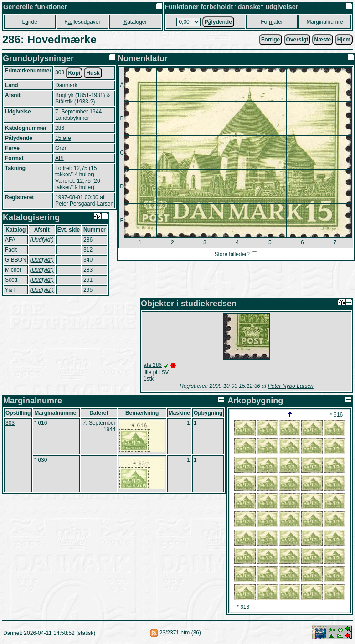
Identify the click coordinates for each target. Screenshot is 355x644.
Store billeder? (232, 254)
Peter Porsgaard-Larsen (84, 204)
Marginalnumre (325, 22)
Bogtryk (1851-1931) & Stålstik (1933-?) (83, 98)
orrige (270, 40)
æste (323, 40)
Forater (272, 22)
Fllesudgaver (82, 22)
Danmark (66, 85)
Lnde (30, 22)
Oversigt (297, 40)
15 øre (63, 138)
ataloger (135, 22)
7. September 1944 (78, 112)
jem (344, 40)
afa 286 (153, 365)
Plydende (218, 22)
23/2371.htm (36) (180, 633)
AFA (10, 240)
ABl (59, 158)
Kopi (74, 73)
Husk (93, 73)
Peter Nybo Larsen (291, 386)
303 (10, 423)
